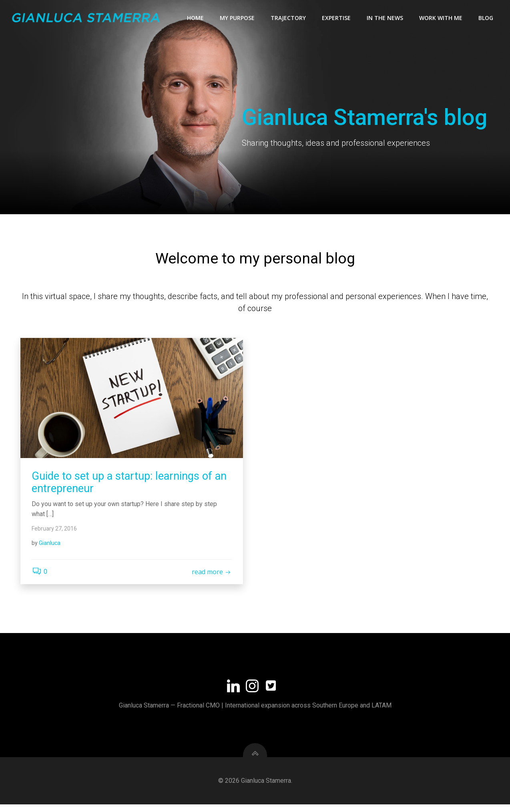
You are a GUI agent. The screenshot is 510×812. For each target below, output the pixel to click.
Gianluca (50, 548)
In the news (385, 18)
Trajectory (289, 18)
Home (196, 18)
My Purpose (238, 18)
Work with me (441, 18)
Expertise (337, 18)
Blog (486, 18)
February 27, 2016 (55, 533)
